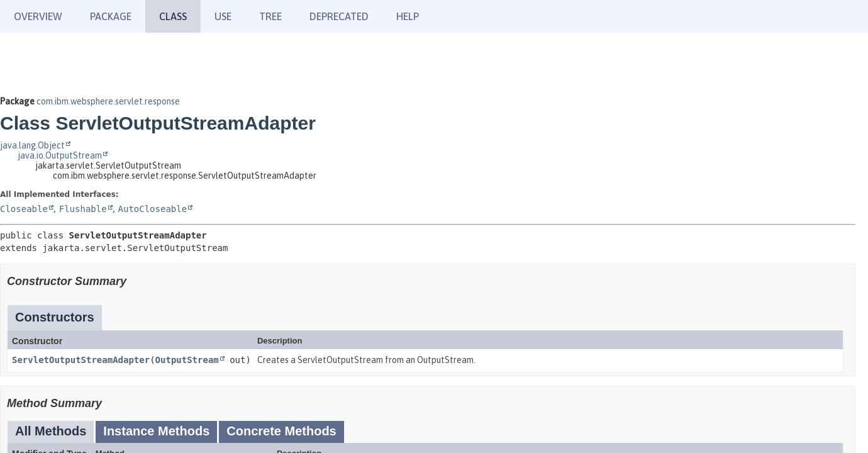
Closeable (24, 209)
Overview (38, 16)
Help (408, 16)
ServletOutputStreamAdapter (81, 360)
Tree (270, 16)
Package (111, 16)
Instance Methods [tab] (156, 431)
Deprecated (339, 16)
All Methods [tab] (51, 431)
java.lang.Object (32, 145)
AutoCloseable (153, 209)
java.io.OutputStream (60, 155)
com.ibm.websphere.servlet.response (108, 101)
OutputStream (187, 360)
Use (223, 16)
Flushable (83, 209)
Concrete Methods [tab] (281, 431)
